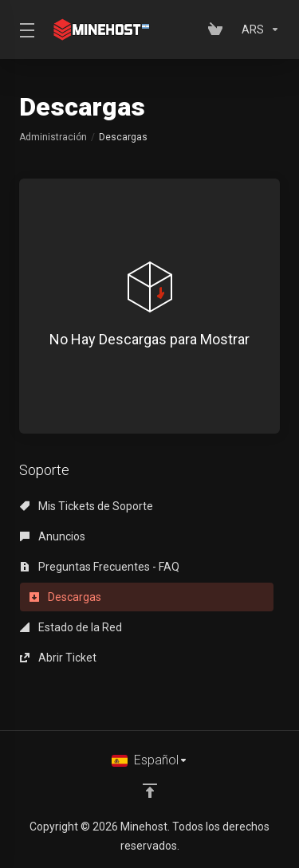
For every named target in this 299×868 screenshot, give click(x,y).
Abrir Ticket (58, 658)
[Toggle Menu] (24, 29)
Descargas (65, 597)
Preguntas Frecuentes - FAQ (100, 567)
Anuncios (53, 536)
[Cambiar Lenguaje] (150, 760)
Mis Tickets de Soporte (87, 506)
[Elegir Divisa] (258, 29)
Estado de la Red (71, 627)
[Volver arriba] (150, 791)
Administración (53, 137)
